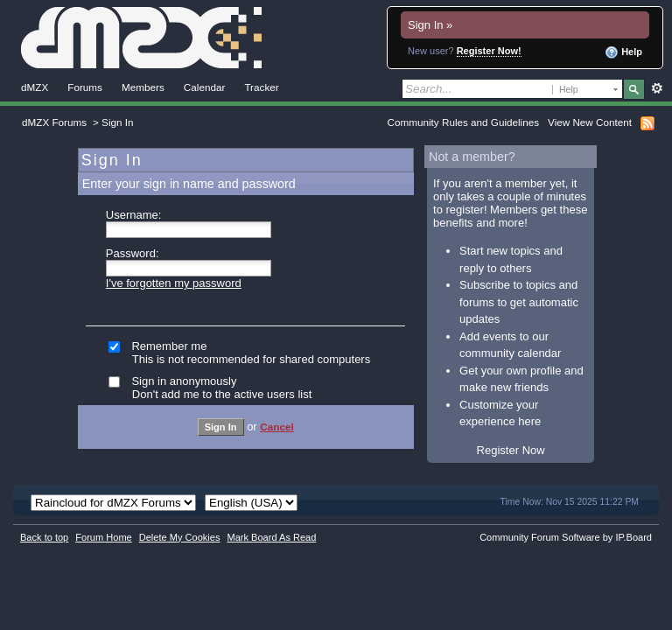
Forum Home (103, 537)
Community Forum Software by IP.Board (566, 537)
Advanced (657, 88)
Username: (134, 215)
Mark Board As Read (271, 537)
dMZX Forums (54, 122)
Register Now (511, 450)
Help (623, 52)
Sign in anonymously (259, 388)
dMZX (35, 87)
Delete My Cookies (180, 537)
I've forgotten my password (174, 283)
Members (143, 87)
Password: (133, 253)
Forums (85, 87)
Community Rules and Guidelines (463, 122)
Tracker (261, 87)
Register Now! (489, 51)
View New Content (590, 122)
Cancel (276, 427)
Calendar (205, 87)
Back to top (44, 537)
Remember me (259, 353)
